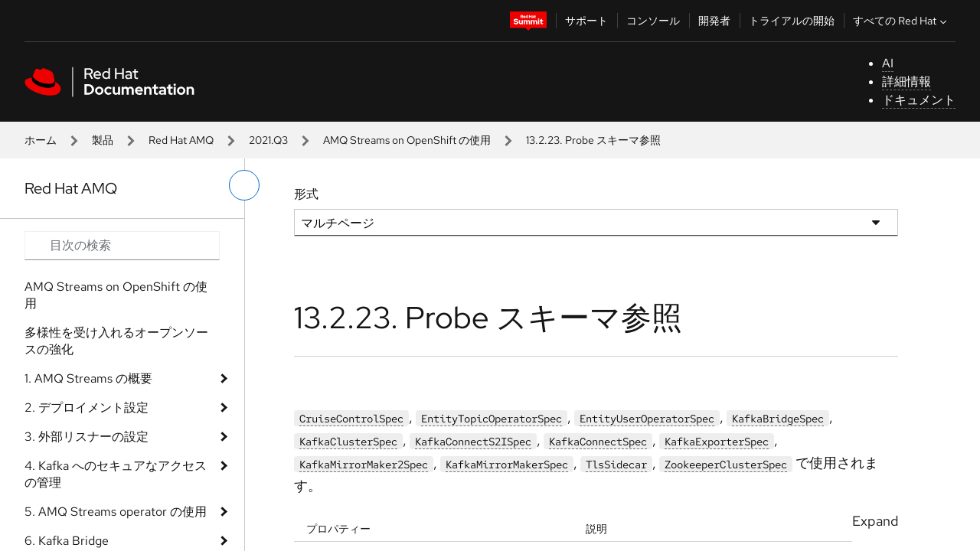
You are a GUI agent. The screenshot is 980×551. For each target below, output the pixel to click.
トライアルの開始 (792, 21)
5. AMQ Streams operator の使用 (116, 512)
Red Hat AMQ (181, 140)
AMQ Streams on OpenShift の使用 (407, 140)
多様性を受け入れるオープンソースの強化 (116, 341)
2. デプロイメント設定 (87, 408)
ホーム (41, 140)
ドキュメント (919, 100)
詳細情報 (906, 82)
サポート (586, 21)
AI (888, 63)
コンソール (653, 21)
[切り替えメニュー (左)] (244, 185)
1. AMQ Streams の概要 (88, 378)
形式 (306, 194)
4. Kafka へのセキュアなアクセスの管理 (116, 474)
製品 (103, 140)
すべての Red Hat (902, 21)
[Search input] (122, 246)
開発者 (714, 21)
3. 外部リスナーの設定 (87, 437)
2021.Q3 (268, 140)
